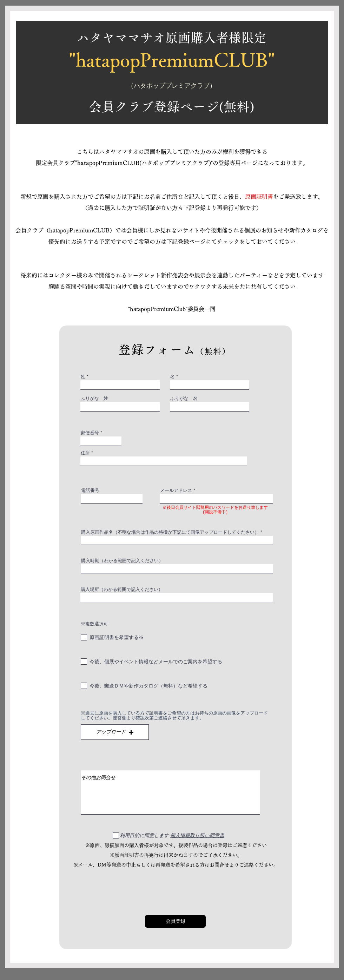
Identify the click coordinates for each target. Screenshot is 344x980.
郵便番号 (90, 433)
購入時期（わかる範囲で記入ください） (122, 561)
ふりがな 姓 (94, 398)
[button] (115, 732)
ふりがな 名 (184, 398)
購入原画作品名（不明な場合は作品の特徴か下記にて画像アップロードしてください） (170, 532)
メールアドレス (176, 490)
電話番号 (90, 490)
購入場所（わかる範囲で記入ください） (122, 589)
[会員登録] (175, 921)
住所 (85, 453)
